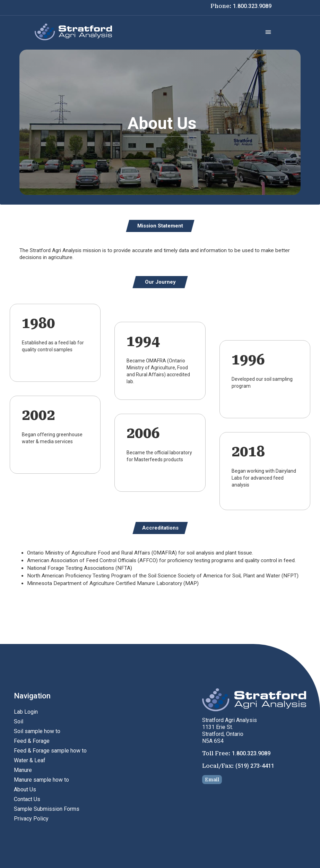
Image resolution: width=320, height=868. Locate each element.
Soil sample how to (37, 731)
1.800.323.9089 (252, 6)
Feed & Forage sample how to (50, 751)
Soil (19, 721)
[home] (73, 32)
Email (212, 780)
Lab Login (26, 712)
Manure (23, 770)
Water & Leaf (30, 760)
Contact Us (27, 799)
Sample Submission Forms (47, 809)
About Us (25, 789)
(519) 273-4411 (255, 766)
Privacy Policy (31, 819)
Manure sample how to (41, 780)
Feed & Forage (32, 741)
